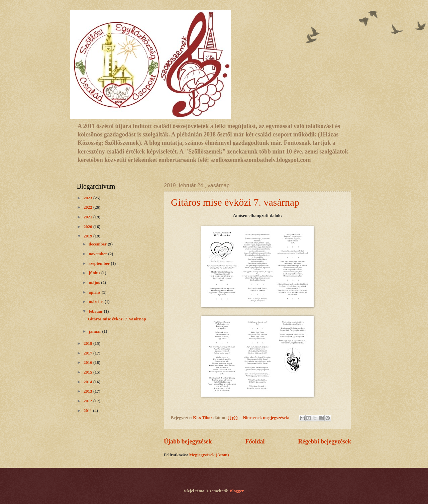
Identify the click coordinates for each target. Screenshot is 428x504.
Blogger (237, 491)
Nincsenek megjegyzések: (267, 418)
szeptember (100, 264)
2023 (88, 198)
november (98, 254)
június (95, 273)
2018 (88, 343)
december (98, 244)
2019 (88, 236)
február (96, 311)
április (95, 292)
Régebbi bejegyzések (325, 441)
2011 (88, 411)
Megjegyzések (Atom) (209, 455)
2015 (88, 372)
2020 (88, 227)
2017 (88, 353)
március (96, 302)
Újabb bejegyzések (188, 441)
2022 (88, 207)
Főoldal (255, 441)
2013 (88, 391)
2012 (88, 401)
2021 (88, 217)
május (95, 283)
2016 (88, 363)
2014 (88, 382)
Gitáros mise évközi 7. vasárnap (235, 202)
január (95, 331)
